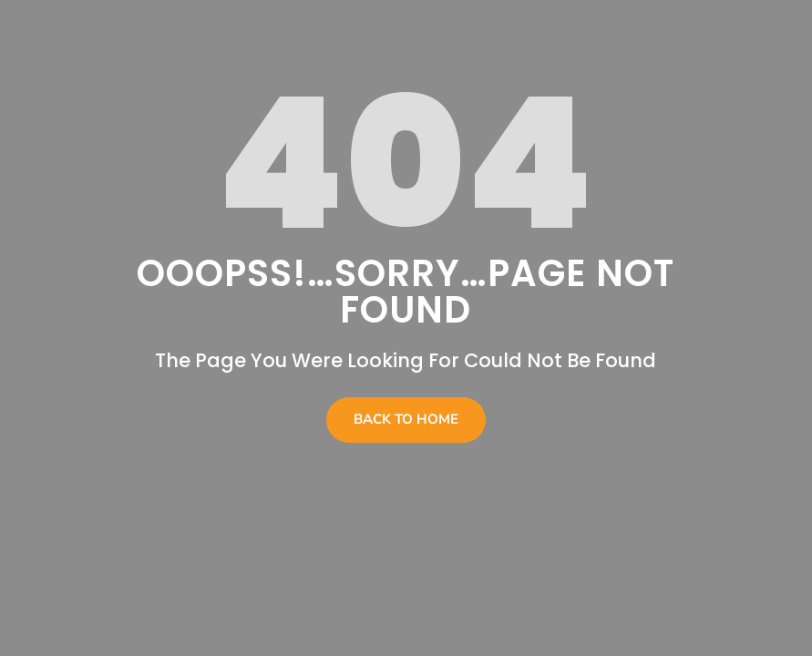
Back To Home (406, 419)
